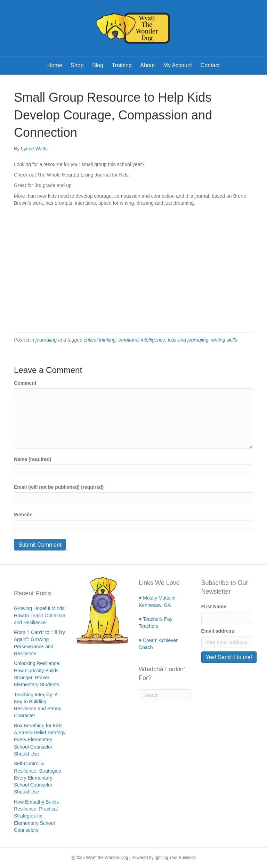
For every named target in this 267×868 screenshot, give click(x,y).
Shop (77, 65)
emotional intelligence (142, 340)
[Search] (165, 695)
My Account (178, 65)
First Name (214, 607)
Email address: (219, 631)
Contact (210, 65)
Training (122, 65)
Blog (98, 65)
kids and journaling (188, 340)
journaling (46, 340)
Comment (25, 383)
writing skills (224, 340)
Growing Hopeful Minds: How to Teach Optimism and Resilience (40, 615)
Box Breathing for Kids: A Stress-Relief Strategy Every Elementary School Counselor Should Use (40, 740)
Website (23, 515)
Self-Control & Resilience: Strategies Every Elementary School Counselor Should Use (37, 778)
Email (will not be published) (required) (59, 487)
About (147, 65)
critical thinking (100, 340)
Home (55, 65)
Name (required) (33, 459)
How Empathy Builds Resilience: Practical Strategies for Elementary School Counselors (36, 816)
